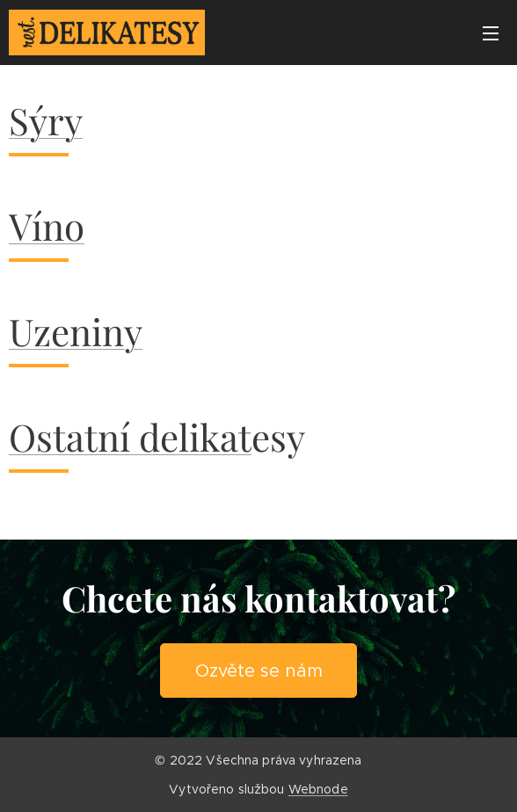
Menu (491, 33)
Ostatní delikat (130, 437)
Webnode (318, 789)
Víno (47, 226)
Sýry (46, 120)
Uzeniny (76, 331)
